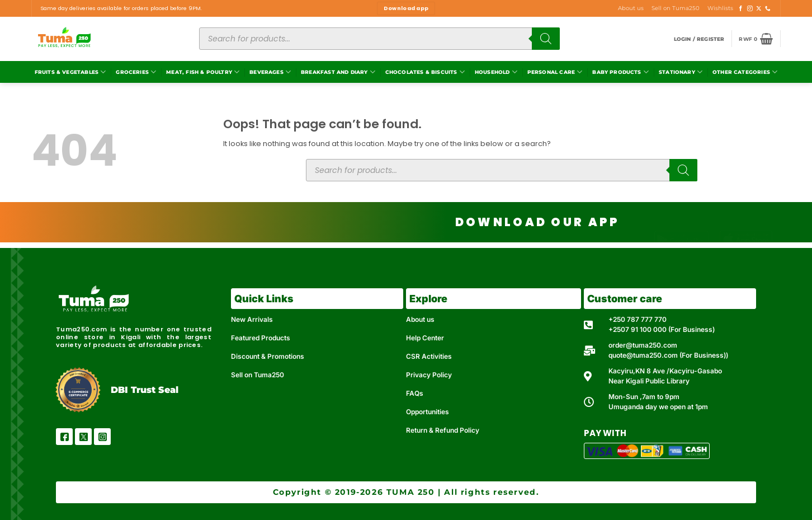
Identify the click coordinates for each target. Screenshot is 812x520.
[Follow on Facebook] (741, 9)
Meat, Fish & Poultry (203, 72)
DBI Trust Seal (145, 390)
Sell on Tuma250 (676, 8)
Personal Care (555, 72)
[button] (699, 39)
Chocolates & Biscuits (425, 72)
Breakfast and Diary (338, 72)
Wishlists (720, 8)
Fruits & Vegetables (70, 72)
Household (496, 72)
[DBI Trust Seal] (78, 390)
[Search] (546, 39)
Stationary (681, 72)
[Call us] (768, 9)
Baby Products (620, 72)
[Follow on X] (759, 9)
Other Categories (745, 72)
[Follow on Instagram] (750, 9)
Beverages (270, 72)
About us (631, 8)
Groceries (136, 72)
